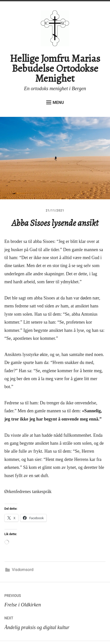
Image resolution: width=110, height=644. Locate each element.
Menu (55, 102)
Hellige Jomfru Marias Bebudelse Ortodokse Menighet (55, 68)
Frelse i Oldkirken (55, 599)
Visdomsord (23, 570)
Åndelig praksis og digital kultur (55, 622)
